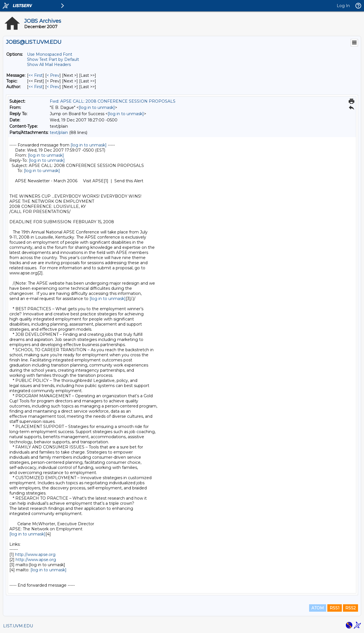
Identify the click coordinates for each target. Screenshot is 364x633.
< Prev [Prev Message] (53, 75)
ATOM (318, 608)
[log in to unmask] (97, 107)
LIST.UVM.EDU (18, 626)
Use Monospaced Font (50, 54)
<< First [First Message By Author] (36, 87)
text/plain (59, 133)
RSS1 (335, 608)
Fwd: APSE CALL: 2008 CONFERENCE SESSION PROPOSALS (113, 101)
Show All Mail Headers (49, 65)
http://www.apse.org (35, 555)
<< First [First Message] (36, 75)
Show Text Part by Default (53, 59)
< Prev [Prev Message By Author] (53, 87)
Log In (343, 6)
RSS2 (350, 608)
